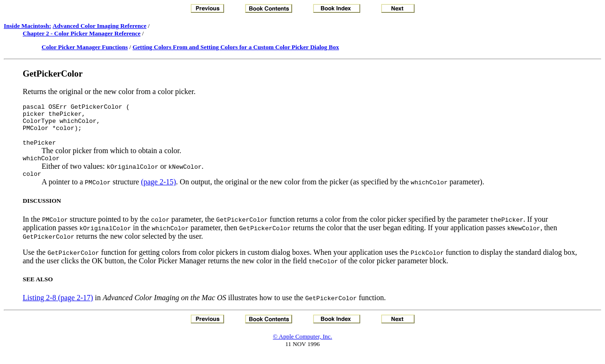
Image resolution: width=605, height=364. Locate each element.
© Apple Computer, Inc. (302, 346)
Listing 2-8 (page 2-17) (58, 308)
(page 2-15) (158, 192)
